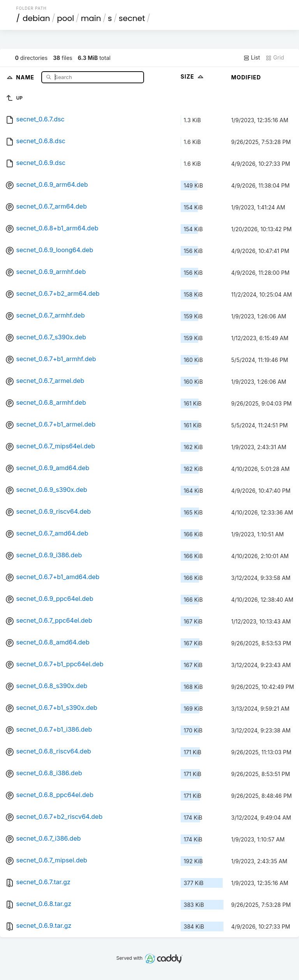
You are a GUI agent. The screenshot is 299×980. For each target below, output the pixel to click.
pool (65, 18)
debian (36, 18)
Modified (246, 77)
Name (26, 77)
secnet (132, 18)
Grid (275, 58)
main (91, 18)
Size (193, 76)
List (252, 58)
